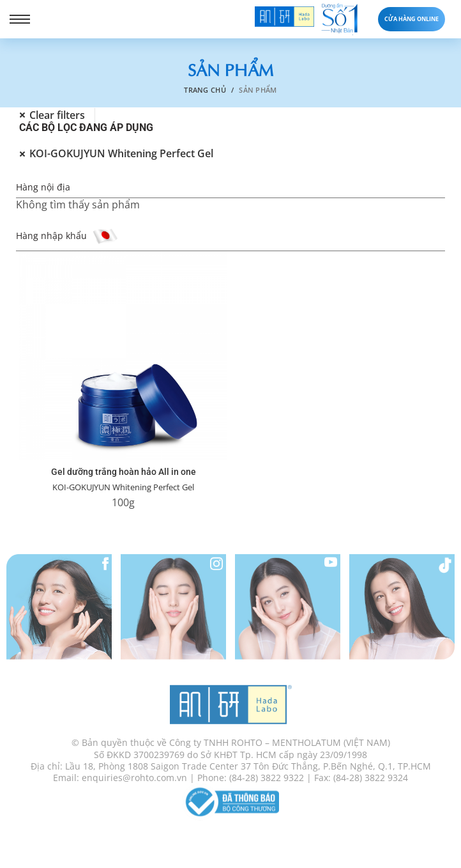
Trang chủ (205, 90)
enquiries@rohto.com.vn (134, 784)
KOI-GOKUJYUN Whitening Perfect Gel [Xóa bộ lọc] (121, 153)
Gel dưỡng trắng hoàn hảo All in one (124, 472)
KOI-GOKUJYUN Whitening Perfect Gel (123, 487)
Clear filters (57, 115)
